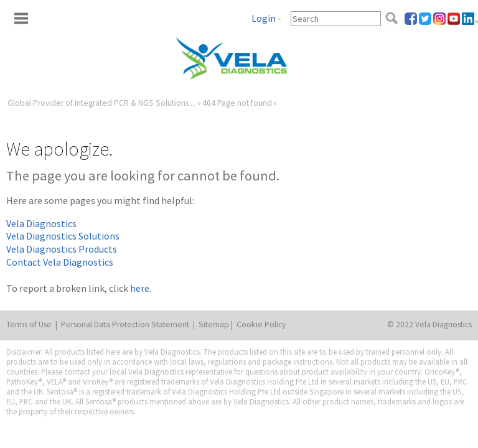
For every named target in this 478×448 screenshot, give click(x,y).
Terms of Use (29, 324)
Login (264, 18)
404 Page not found (237, 103)
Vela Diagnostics (41, 223)
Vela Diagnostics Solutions (63, 236)
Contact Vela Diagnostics (60, 262)
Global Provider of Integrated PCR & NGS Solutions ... (102, 103)
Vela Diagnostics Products (62, 249)
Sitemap (214, 324)
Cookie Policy (261, 324)
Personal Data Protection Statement (125, 324)
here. (141, 288)
